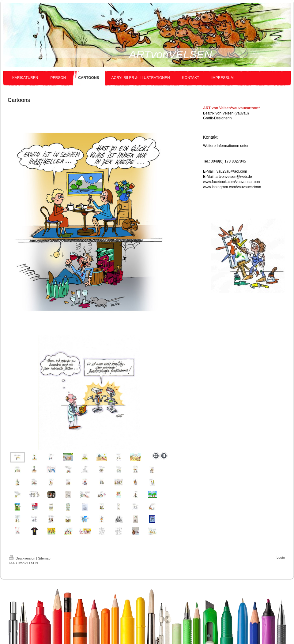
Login (281, 557)
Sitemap (44, 558)
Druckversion (23, 558)
